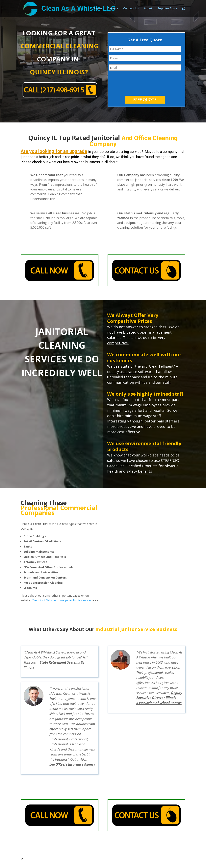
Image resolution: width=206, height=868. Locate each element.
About (148, 9)
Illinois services (82, 584)
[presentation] (139, 65)
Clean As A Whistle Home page (52, 584)
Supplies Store (167, 9)
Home (98, 9)
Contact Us (131, 9)
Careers (113, 9)
